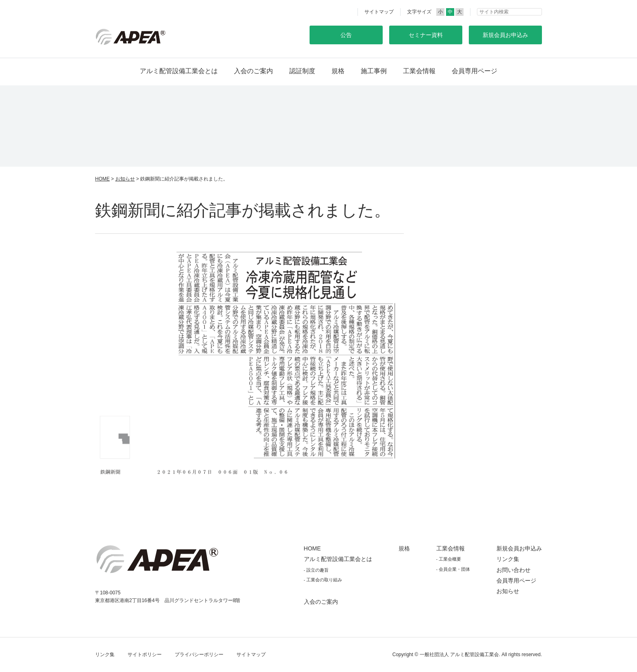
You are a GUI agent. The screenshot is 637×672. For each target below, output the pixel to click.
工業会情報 (419, 71)
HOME (102, 179)
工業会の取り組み (324, 580)
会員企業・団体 (454, 569)
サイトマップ (379, 12)
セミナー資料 (426, 35)
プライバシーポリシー (199, 655)
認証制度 (302, 71)
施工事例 (374, 71)
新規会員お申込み (519, 548)
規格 (338, 71)
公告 (346, 35)
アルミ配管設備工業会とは (179, 71)
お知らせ (125, 179)
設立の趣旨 (317, 570)
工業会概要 (450, 559)
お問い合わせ (513, 570)
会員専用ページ (474, 71)
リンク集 (508, 559)
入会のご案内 (253, 71)
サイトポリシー (145, 655)
